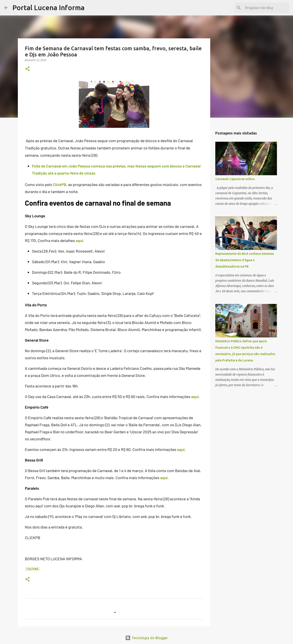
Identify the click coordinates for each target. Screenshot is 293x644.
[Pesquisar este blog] (266, 8)
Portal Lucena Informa (48, 7)
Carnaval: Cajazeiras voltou (235, 179)
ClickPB (60, 184)
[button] (28, 69)
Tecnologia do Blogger (146, 638)
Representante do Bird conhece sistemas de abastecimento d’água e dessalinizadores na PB (245, 260)
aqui (79, 240)
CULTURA (32, 569)
